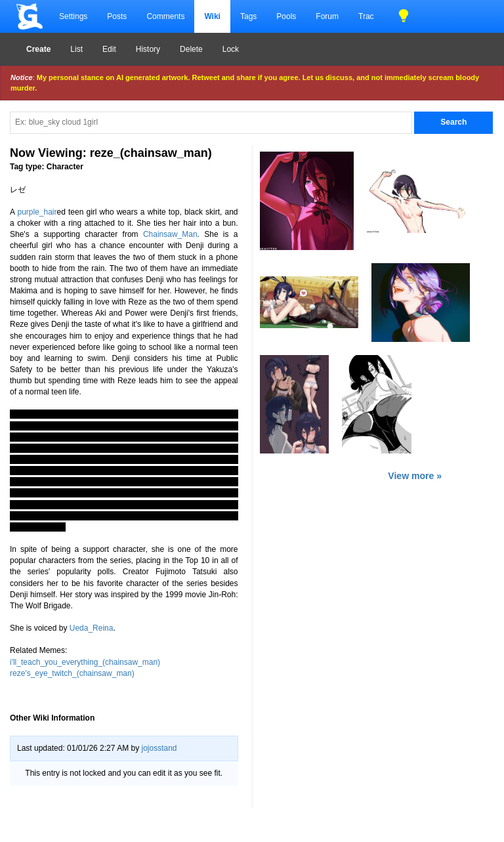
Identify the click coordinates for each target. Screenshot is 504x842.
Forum (327, 16)
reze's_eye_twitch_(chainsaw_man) (72, 673)
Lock (231, 49)
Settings (73, 16)
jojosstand (159, 748)
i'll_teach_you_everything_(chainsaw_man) (85, 662)
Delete (191, 49)
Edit (109, 49)
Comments (165, 16)
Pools (286, 16)
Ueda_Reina (92, 628)
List (76, 49)
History (148, 49)
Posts (117, 16)
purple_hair (37, 212)
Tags (248, 16)
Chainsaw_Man (170, 234)
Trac (366, 16)
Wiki (212, 16)
